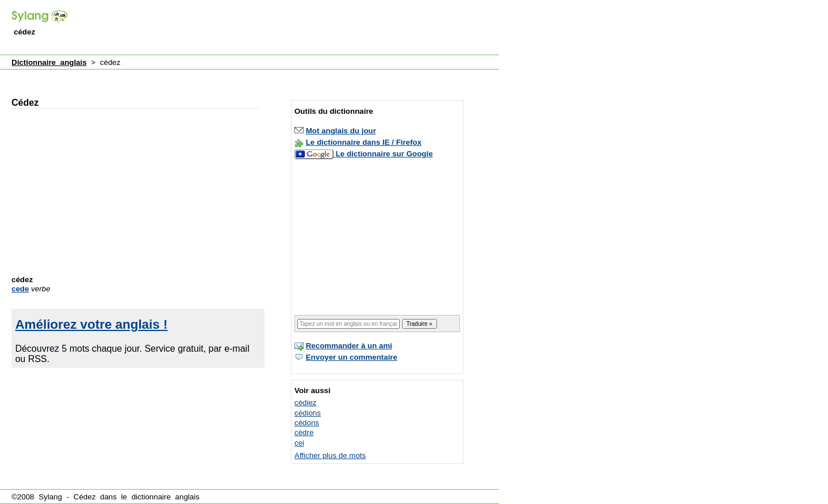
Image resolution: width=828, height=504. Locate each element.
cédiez (306, 403)
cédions (308, 413)
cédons (307, 423)
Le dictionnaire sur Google (384, 154)
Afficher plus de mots (330, 455)
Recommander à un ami (349, 346)
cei (299, 443)
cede (20, 289)
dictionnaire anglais (166, 497)
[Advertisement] (290, 28)
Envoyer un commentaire (352, 357)
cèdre (304, 432)
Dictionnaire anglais (49, 62)
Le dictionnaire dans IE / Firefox (364, 142)
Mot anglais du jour (341, 131)
